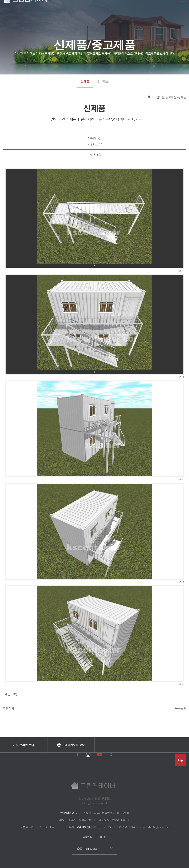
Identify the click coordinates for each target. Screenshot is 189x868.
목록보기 (181, 708)
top (180, 760)
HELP (102, 837)
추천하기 (8, 708)
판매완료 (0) (95, 145)
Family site (91, 849)
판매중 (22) (95, 138)
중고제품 (103, 81)
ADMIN (88, 837)
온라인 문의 (24, 745)
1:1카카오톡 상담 (71, 745)
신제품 (85, 81)
